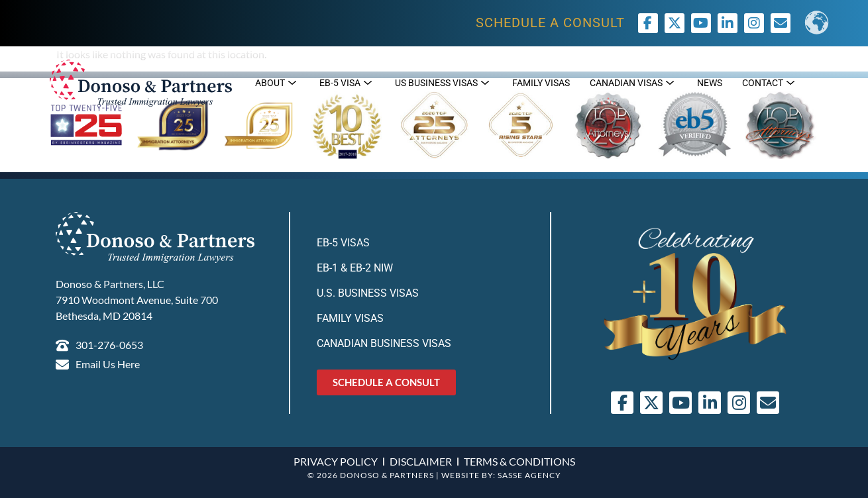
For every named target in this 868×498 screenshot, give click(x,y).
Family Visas (350, 318)
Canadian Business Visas (384, 343)
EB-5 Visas (343, 243)
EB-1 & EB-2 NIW (355, 268)
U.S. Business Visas (368, 293)
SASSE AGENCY (529, 475)
